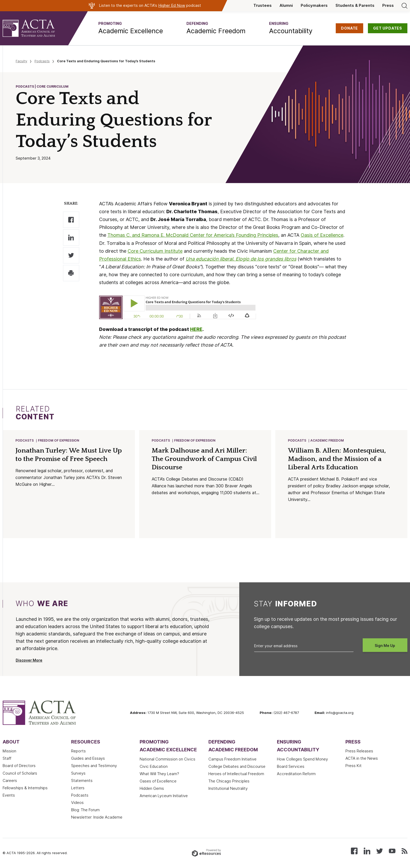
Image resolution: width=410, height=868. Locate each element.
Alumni (286, 5)
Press (388, 5)
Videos (77, 803)
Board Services (291, 767)
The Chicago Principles (229, 782)
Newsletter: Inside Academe (97, 818)
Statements (82, 781)
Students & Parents (355, 5)
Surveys (78, 774)
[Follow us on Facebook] (354, 851)
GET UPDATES (388, 28)
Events (9, 796)
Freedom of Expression (59, 441)
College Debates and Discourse (237, 767)
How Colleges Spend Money (302, 760)
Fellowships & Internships (25, 788)
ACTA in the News (362, 759)
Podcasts (42, 61)
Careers (10, 781)
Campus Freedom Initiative (232, 760)
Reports (78, 752)
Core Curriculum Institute (155, 251)
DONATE (349, 28)
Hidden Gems (152, 789)
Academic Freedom (327, 441)
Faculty (21, 61)
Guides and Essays (88, 759)
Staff (7, 759)
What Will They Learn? (159, 774)
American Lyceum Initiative (164, 796)
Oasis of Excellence (322, 235)
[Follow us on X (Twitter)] (380, 851)
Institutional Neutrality (228, 789)
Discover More (29, 661)
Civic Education (154, 767)
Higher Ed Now (172, 5)
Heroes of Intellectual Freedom (236, 774)
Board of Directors (19, 766)
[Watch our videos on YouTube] (392, 851)
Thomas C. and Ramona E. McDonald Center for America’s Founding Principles (193, 235)
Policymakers (314, 5)
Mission (9, 752)
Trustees (263, 5)
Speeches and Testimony (94, 766)
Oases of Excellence (158, 782)
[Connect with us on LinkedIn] (367, 851)
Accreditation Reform (296, 774)
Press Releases (359, 752)
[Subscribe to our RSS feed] (405, 851)
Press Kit (354, 766)
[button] (131, 28)
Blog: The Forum (85, 810)
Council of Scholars (20, 774)
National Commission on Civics (167, 760)
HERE (196, 329)
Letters (78, 788)
